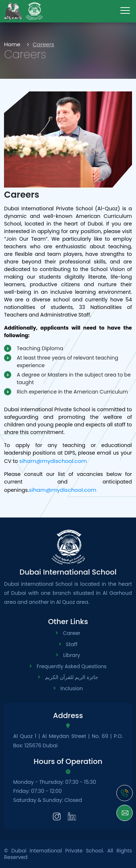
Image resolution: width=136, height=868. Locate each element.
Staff (72, 644)
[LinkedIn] (72, 816)
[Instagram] (57, 816)
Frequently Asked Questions (72, 666)
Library (72, 655)
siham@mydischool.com (53, 461)
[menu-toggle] (125, 10)
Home (12, 44)
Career (71, 633)
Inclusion (72, 688)
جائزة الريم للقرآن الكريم (72, 677)
